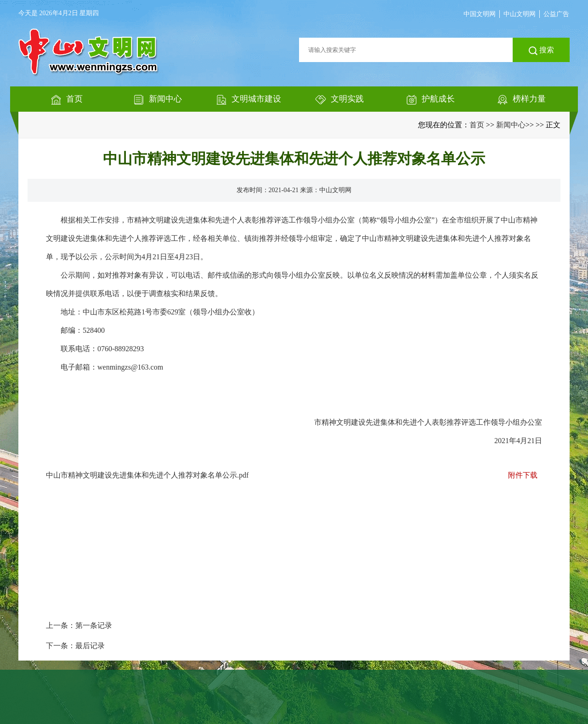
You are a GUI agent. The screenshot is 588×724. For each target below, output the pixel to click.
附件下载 (523, 475)
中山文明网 (520, 14)
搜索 (541, 51)
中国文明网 (480, 14)
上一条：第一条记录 (79, 625)
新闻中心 (511, 125)
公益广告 (556, 14)
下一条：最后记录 (75, 646)
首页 (477, 125)
